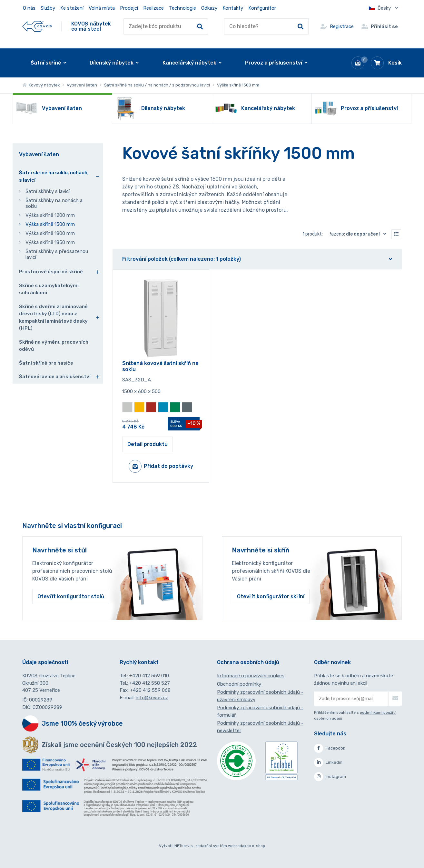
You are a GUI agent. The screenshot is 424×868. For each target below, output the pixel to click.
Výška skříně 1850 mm (50, 242)
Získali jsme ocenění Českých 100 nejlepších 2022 (119, 745)
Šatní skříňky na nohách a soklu (54, 203)
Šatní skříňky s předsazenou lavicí (57, 254)
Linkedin (328, 762)
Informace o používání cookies (251, 676)
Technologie (182, 8)
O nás (29, 8)
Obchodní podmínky (239, 684)
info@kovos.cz (152, 698)
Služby (48, 8)
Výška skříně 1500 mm (50, 224)
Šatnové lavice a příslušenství (55, 377)
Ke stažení (72, 8)
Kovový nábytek (41, 85)
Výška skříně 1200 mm (50, 215)
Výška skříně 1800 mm (50, 233)
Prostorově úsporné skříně (51, 272)
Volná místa (102, 8)
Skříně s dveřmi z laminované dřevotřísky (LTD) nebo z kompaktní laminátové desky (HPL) (53, 318)
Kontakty (233, 8)
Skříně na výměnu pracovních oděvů (54, 346)
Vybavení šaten (82, 85)
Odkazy (209, 8)
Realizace (153, 8)
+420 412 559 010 (149, 676)
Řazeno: (359, 234)
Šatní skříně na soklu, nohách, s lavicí (54, 176)
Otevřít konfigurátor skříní (271, 596)
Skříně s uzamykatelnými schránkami (49, 289)
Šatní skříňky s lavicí (48, 191)
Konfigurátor (262, 8)
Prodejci (129, 8)
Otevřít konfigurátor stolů (71, 596)
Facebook (330, 748)
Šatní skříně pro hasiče (46, 363)
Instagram (330, 777)
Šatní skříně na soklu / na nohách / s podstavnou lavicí (157, 85)
